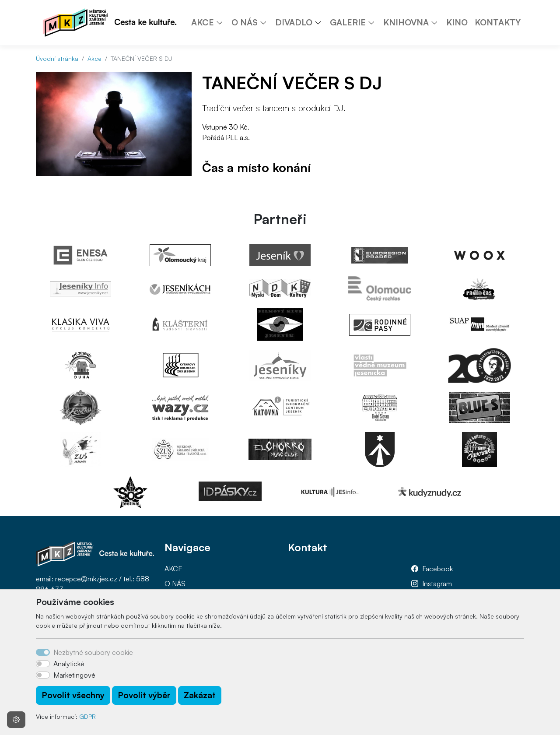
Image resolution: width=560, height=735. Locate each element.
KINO (457, 22)
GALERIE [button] (348, 22)
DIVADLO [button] (294, 22)
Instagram (437, 584)
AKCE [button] (203, 22)
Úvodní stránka (57, 58)
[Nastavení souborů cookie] (16, 720)
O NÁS (175, 584)
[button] (223, 22)
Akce (94, 58)
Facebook (437, 569)
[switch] (43, 664)
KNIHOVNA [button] (406, 22)
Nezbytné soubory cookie (93, 652)
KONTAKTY (498, 22)
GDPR (87, 716)
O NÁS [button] (245, 22)
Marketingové (74, 675)
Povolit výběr (144, 695)
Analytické (69, 664)
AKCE (173, 569)
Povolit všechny (73, 695)
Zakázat (200, 695)
